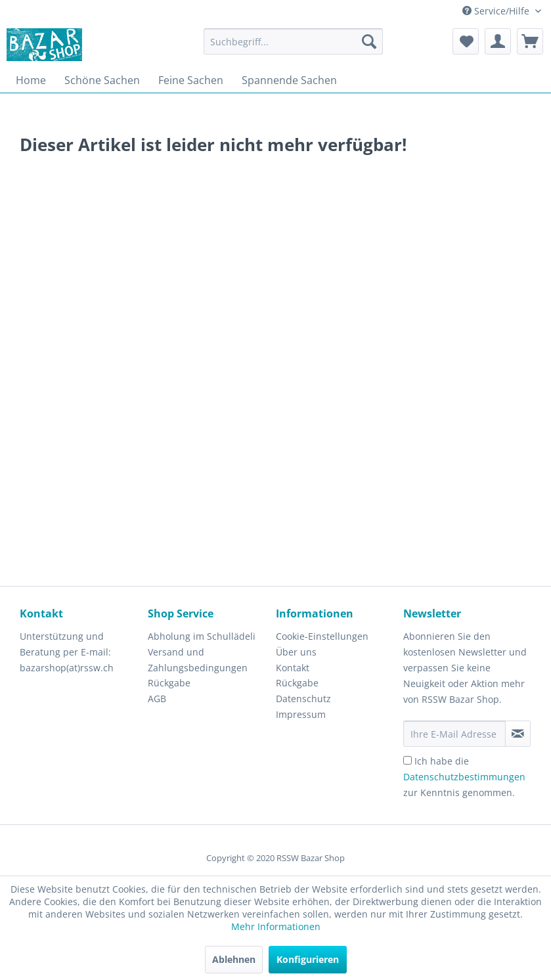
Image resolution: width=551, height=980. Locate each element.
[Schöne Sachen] (102, 80)
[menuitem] (293, 41)
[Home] (31, 80)
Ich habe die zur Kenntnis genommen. (464, 777)
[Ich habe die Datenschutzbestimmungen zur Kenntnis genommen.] (408, 760)
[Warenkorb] (530, 41)
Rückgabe (169, 683)
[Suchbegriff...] (293, 41)
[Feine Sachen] (191, 80)
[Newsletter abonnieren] (518, 734)
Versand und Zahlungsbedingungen (198, 660)
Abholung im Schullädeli (202, 636)
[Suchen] (369, 41)
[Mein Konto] (498, 41)
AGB (157, 699)
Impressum (301, 714)
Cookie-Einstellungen (322, 636)
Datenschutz (303, 699)
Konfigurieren (308, 959)
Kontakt (293, 668)
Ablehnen (234, 959)
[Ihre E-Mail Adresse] (454, 734)
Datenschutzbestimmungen (464, 777)
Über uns (296, 652)
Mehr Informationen (276, 926)
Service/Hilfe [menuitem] (497, 11)
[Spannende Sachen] (289, 80)
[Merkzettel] (466, 41)
